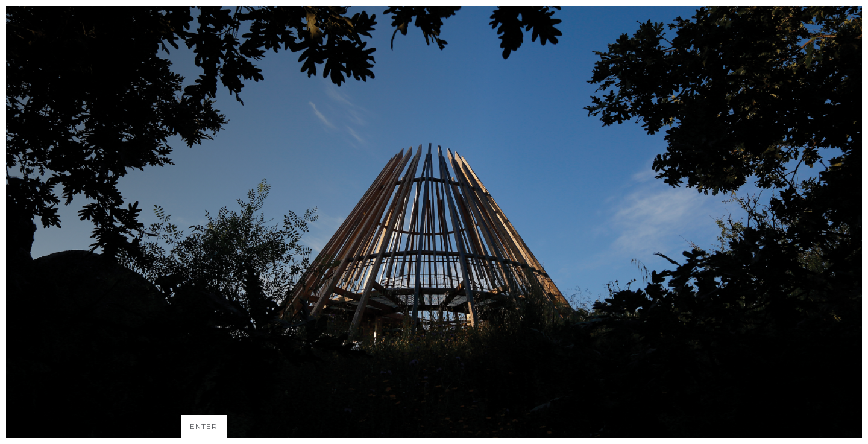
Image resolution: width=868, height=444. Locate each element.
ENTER (204, 426)
